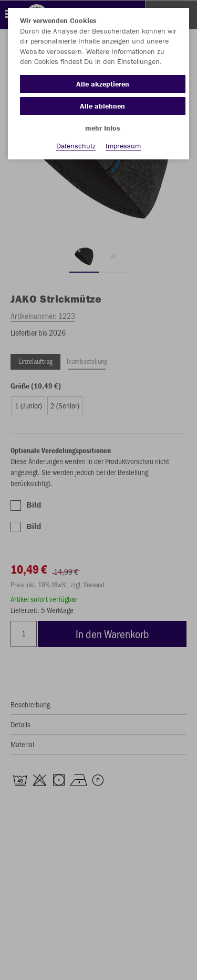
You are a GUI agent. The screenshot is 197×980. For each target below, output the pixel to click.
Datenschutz (76, 146)
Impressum (123, 146)
